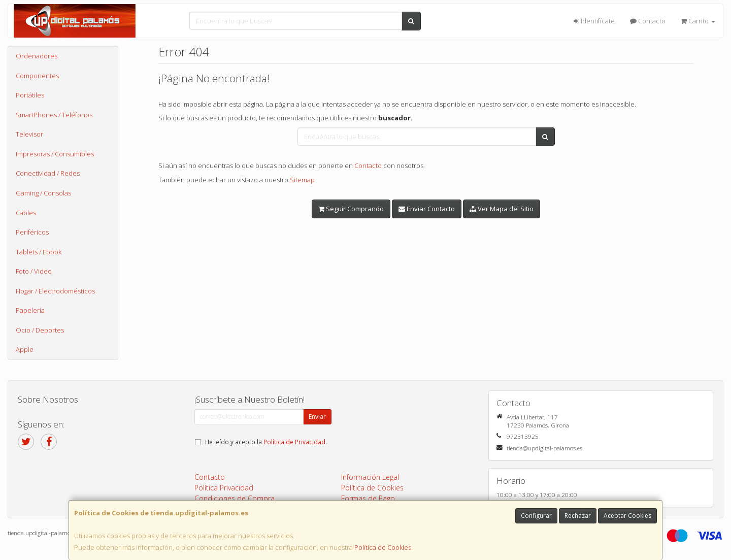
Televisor (29, 134)
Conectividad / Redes (48, 173)
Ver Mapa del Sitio (502, 209)
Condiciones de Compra (235, 498)
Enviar (317, 417)
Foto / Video (34, 271)
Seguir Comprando (351, 209)
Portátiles (30, 95)
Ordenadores (37, 56)
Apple (25, 349)
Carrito (698, 21)
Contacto (648, 21)
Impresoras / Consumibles (55, 154)
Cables (26, 213)
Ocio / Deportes (40, 330)
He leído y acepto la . (266, 442)
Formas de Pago (368, 498)
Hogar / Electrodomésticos (55, 291)
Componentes (37, 76)
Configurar (536, 516)
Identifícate (594, 21)
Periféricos (32, 232)
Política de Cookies (383, 547)
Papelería (30, 310)
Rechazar (578, 516)
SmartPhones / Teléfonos (54, 115)
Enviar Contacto (427, 209)
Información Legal (370, 477)
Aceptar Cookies (627, 516)
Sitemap (302, 180)
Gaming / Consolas (43, 193)
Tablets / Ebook (39, 252)
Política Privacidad (224, 488)
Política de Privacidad (294, 442)
